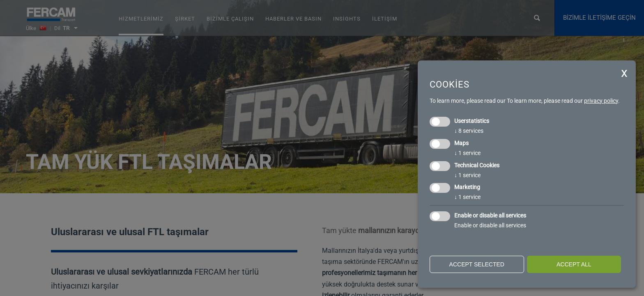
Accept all (574, 264)
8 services (469, 131)
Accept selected (477, 264)
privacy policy (601, 101)
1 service (467, 153)
